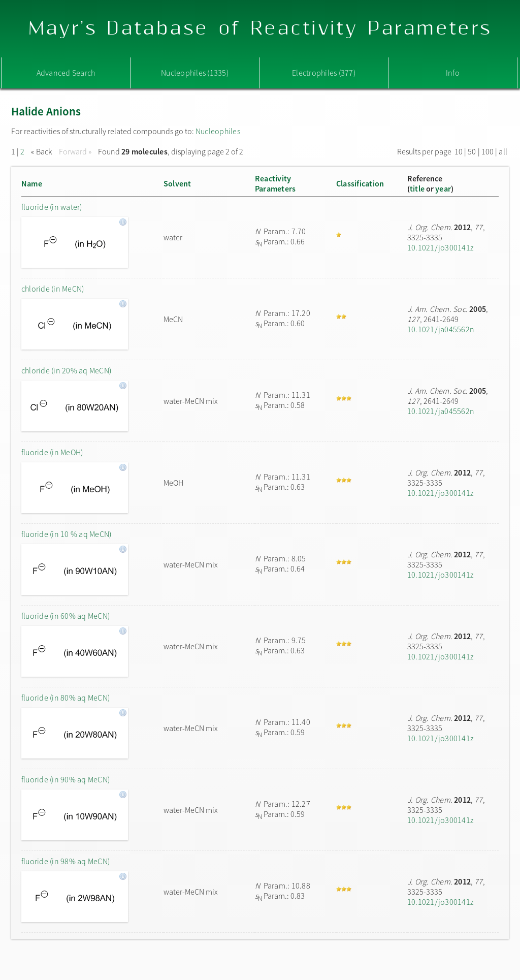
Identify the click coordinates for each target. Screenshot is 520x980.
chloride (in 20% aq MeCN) (66, 370)
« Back (42, 151)
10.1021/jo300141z (440, 247)
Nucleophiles (218, 131)
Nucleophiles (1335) (195, 73)
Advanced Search (66, 73)
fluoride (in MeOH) (52, 452)
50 (472, 151)
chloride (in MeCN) (53, 289)
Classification (360, 183)
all (503, 151)
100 (488, 151)
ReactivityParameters (275, 183)
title (417, 188)
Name (32, 183)
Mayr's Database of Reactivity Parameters (260, 29)
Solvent (177, 183)
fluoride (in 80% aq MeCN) (66, 698)
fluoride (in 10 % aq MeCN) (66, 534)
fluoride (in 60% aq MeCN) (66, 616)
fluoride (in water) (52, 207)
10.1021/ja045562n (441, 329)
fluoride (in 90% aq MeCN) (66, 779)
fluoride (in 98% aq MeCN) (66, 861)
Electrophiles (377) (324, 73)
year (443, 188)
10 (459, 151)
